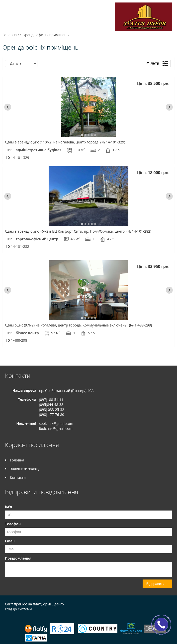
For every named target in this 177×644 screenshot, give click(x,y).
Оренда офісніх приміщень (45, 35)
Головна (10, 35)
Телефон (13, 524)
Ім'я (8, 507)
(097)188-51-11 (51, 400)
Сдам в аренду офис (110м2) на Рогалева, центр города (65, 142)
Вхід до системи (18, 609)
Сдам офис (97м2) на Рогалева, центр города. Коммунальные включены (78, 325)
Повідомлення (18, 558)
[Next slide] (169, 107)
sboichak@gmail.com (56, 423)
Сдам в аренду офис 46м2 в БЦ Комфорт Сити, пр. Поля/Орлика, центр (78, 231)
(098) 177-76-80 (51, 415)
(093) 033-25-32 (51, 410)
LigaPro (58, 604)
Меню (9, 12)
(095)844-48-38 (51, 405)
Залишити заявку (25, 469)
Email (10, 541)
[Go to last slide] (8, 107)
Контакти (18, 478)
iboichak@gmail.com (56, 428)
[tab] (82, 135)
